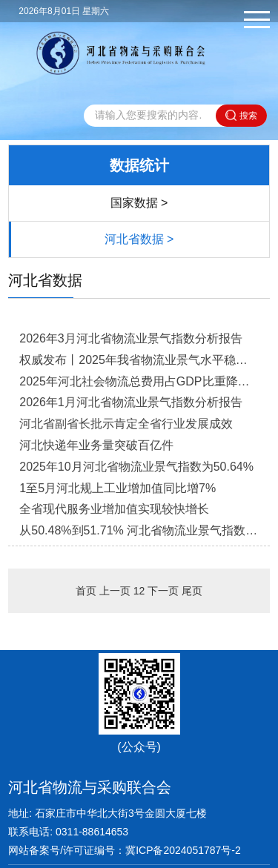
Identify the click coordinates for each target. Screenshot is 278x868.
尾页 (192, 591)
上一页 (115, 591)
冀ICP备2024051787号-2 (183, 850)
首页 (86, 591)
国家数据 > (139, 203)
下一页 (163, 591)
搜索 (241, 115)
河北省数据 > (139, 239)
